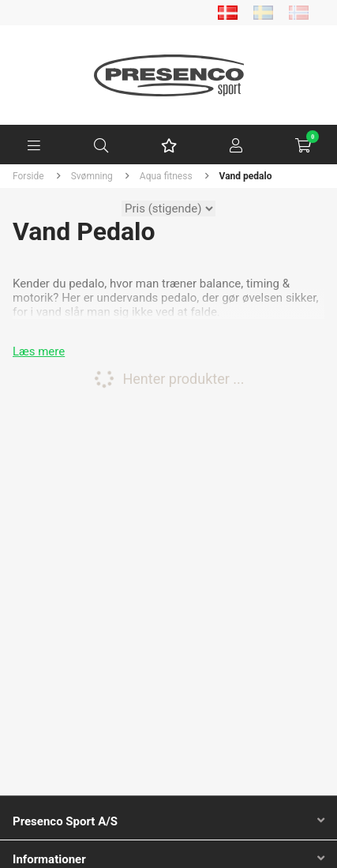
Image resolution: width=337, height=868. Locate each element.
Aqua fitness (166, 176)
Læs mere (39, 351)
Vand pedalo (246, 176)
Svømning (92, 176)
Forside (28, 176)
